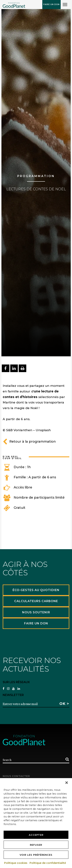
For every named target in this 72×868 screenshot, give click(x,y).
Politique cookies (16, 863)
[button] (67, 783)
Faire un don (51, 4)
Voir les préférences (36, 855)
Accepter (36, 835)
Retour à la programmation (29, 442)
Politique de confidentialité (48, 863)
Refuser (36, 845)
